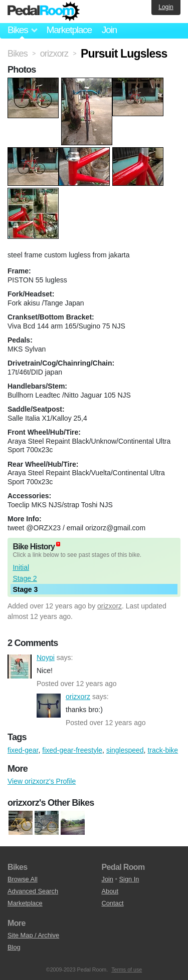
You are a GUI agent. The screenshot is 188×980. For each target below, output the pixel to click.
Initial (21, 567)
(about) (58, 544)
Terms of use (127, 969)
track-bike (163, 750)
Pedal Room (44, 12)
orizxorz (110, 606)
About (110, 891)
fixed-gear (23, 750)
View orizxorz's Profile (42, 781)
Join (109, 30)
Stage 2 (25, 578)
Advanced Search (33, 891)
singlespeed (125, 750)
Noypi (20, 667)
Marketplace (69, 30)
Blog (14, 947)
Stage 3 (25, 589)
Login (166, 7)
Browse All (23, 879)
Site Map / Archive (33, 935)
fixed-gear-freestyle (72, 750)
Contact (113, 903)
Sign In (129, 879)
